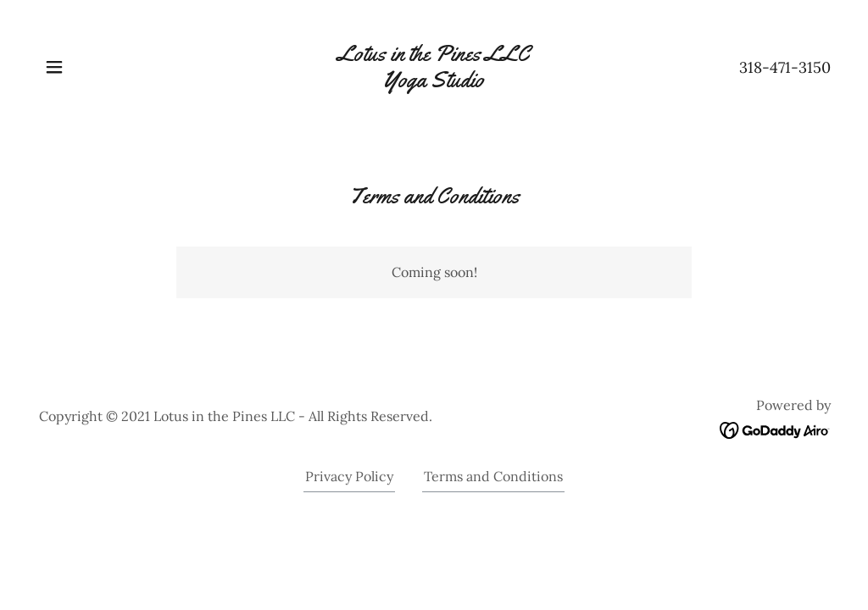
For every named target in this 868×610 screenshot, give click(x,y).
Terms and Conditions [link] (493, 476)
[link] (434, 82)
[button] (54, 67)
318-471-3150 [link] (785, 67)
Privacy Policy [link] (349, 476)
